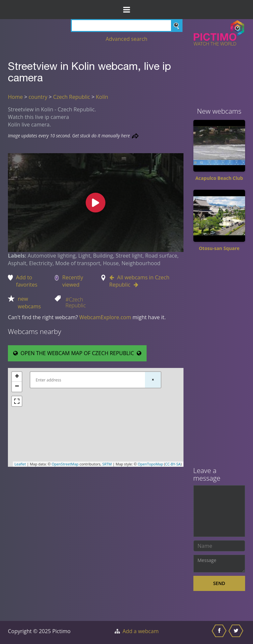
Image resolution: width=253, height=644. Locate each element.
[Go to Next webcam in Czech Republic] (134, 285)
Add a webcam (141, 631)
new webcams (29, 303)
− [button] (17, 387)
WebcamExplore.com (105, 317)
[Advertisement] (219, 361)
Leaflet (20, 464)
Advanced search (127, 39)
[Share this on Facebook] (220, 632)
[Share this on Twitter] (237, 632)
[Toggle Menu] (126, 10)
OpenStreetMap (65, 464)
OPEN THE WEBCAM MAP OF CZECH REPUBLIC (77, 353)
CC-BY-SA (173, 464)
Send (219, 583)
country (38, 97)
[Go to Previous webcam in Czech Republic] (113, 277)
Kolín (102, 97)
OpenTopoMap (150, 464)
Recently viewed (73, 281)
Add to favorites (27, 281)
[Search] (127, 26)
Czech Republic (71, 97)
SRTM (107, 464)
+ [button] (17, 377)
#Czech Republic (76, 302)
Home (15, 97)
